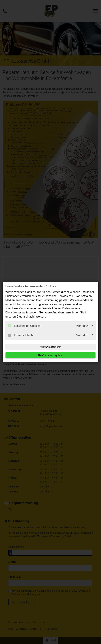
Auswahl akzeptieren (50, 347)
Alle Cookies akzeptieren (50, 355)
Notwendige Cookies (24, 326)
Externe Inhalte (21, 335)
